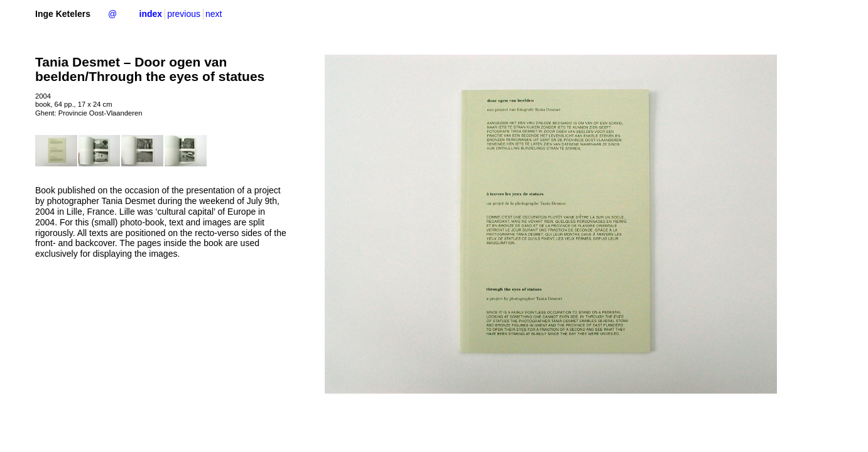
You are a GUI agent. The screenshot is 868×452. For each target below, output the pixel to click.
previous (184, 14)
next (214, 14)
